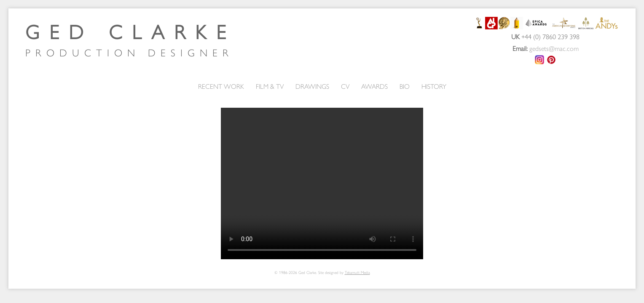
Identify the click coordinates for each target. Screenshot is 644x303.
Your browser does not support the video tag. (322, 183)
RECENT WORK (221, 86)
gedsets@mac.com (554, 48)
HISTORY (434, 86)
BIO (405, 86)
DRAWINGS (312, 86)
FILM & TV (270, 86)
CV (345, 86)
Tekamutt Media (357, 272)
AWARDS (374, 86)
